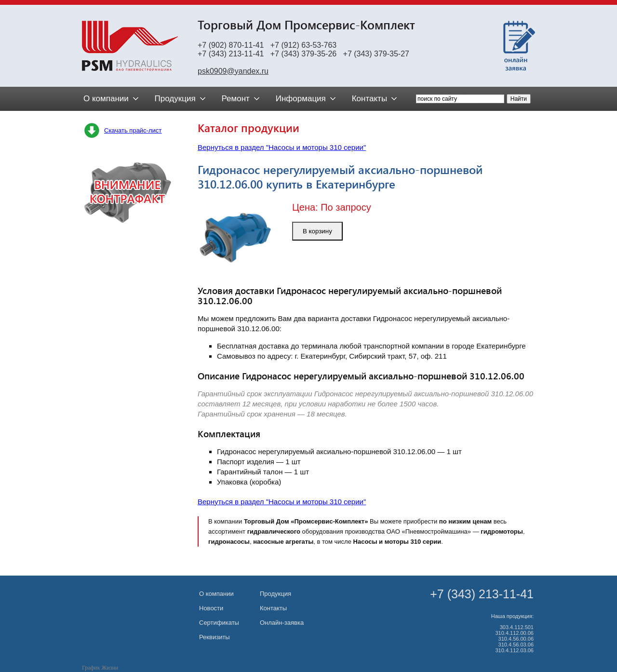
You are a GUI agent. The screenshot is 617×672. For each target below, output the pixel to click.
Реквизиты (215, 637)
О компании (216, 594)
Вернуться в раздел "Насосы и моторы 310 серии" (282, 147)
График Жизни (100, 668)
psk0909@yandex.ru (233, 71)
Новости (211, 608)
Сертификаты (219, 623)
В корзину (317, 231)
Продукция (275, 594)
